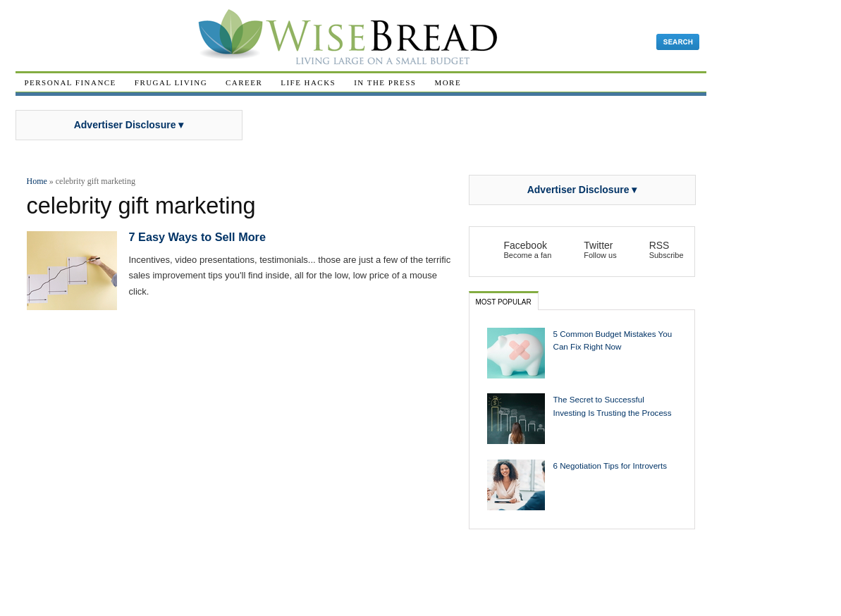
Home (37, 181)
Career (244, 82)
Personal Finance (70, 82)
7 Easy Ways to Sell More (197, 237)
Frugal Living (171, 82)
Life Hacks (308, 82)
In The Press (385, 82)
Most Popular (504, 302)
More (448, 82)
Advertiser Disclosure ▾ (129, 125)
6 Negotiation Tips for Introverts (610, 466)
